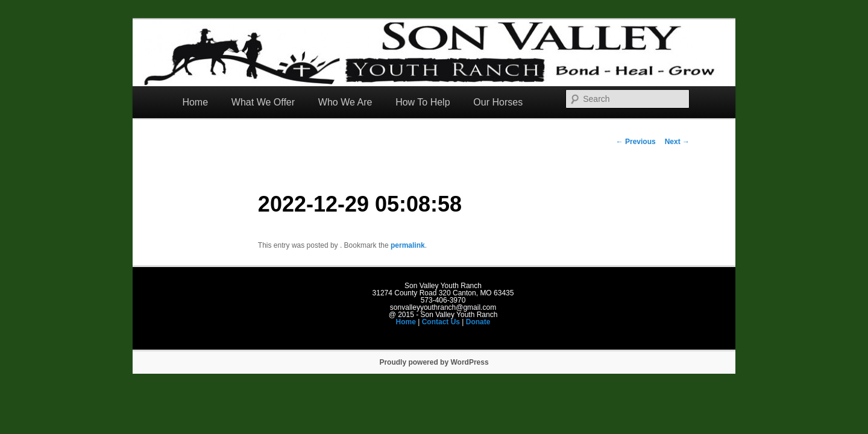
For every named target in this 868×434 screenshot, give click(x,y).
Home (195, 102)
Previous (636, 142)
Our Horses (498, 102)
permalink (408, 245)
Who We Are (345, 102)
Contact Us (441, 322)
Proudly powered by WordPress (434, 362)
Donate (478, 322)
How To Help (423, 102)
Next (677, 142)
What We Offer (263, 102)
